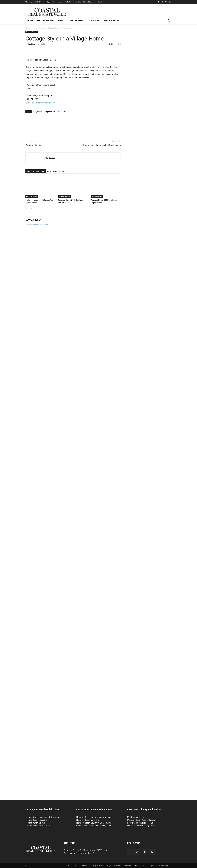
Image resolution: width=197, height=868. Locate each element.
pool (59, 112)
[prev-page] (27, 208)
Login (109, 865)
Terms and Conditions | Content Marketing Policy (153, 865)
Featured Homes (39, 28)
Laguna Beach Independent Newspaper (43, 817)
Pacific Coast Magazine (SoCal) (141, 823)
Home (28, 28)
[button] (168, 20)
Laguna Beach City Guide (37, 823)
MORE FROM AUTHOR (57, 172)
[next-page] (32, 208)
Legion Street (50, 112)
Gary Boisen (38, 112)
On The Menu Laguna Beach (38, 826)
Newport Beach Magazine (88, 820)
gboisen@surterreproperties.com (40, 103)
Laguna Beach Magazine (36, 820)
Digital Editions (99, 865)
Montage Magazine (136, 817)
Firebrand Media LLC (85, 853)
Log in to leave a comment (37, 225)
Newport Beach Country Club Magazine (94, 823)
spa (65, 112)
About (77, 865)
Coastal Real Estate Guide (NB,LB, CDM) (94, 826)
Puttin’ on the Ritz (33, 145)
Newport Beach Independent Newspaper (95, 817)
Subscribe (128, 865)
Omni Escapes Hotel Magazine (141, 826)
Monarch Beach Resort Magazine (142, 820)
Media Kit (118, 865)
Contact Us (87, 865)
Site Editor (32, 44)
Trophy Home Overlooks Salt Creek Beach (102, 145)
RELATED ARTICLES (36, 172)
